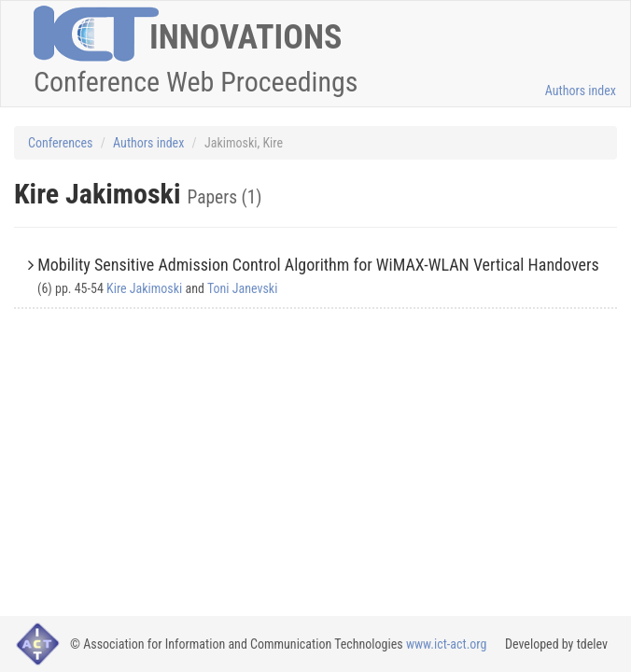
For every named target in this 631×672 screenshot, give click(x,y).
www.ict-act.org (447, 644)
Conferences (60, 143)
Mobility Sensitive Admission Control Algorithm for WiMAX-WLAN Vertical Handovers (318, 265)
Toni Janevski (242, 288)
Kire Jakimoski (144, 288)
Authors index (581, 91)
